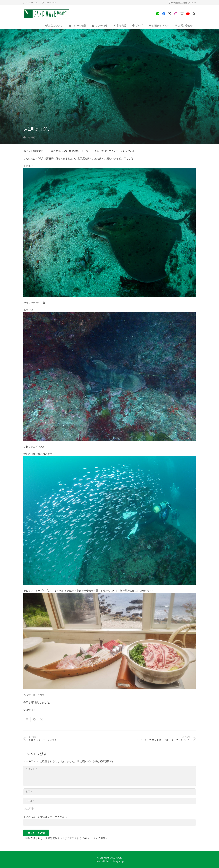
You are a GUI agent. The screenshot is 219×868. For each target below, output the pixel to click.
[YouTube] (188, 14)
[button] (194, 14)
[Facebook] (164, 14)
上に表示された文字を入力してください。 (46, 817)
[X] (170, 14)
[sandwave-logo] (47, 14)
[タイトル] (158, 14)
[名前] (109, 792)
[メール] (109, 801)
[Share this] (34, 719)
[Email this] (27, 719)
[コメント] (109, 776)
